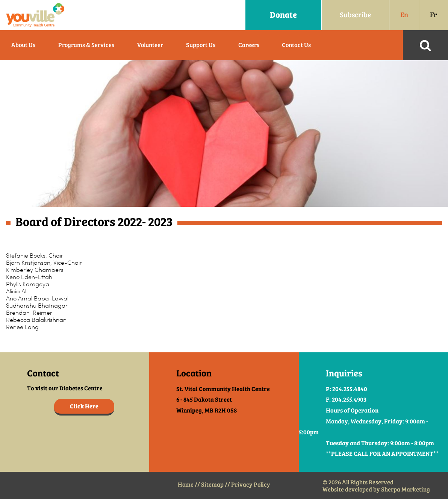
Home (186, 485)
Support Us (201, 45)
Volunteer (150, 45)
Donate (283, 15)
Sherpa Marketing (406, 489)
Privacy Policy (251, 485)
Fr (434, 15)
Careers (249, 45)
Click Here (84, 406)
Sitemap (212, 485)
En (404, 15)
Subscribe (355, 15)
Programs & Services (86, 45)
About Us (23, 45)
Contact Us (296, 45)
